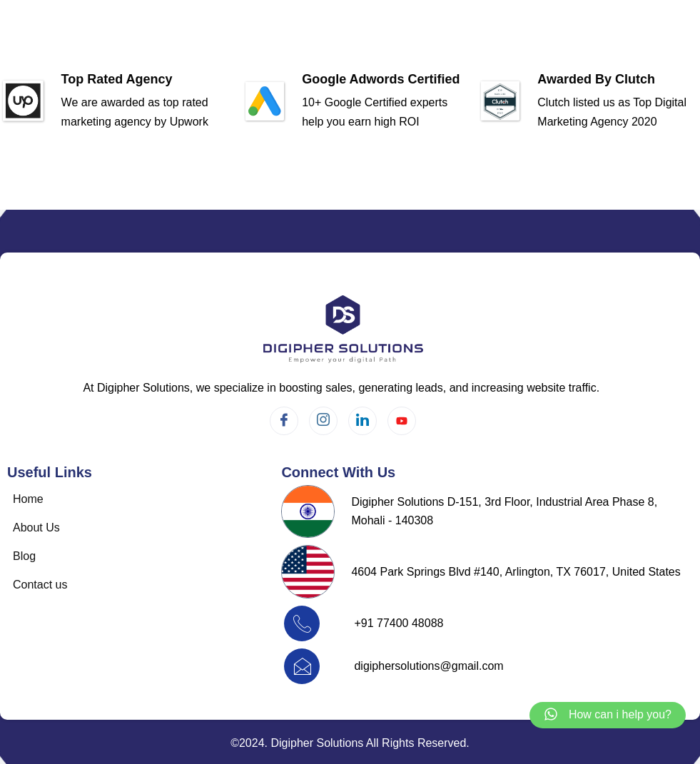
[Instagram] (323, 421)
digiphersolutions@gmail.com (428, 666)
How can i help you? (620, 714)
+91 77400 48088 (399, 623)
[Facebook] (284, 421)
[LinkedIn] (362, 421)
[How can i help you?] (551, 715)
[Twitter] (402, 421)
